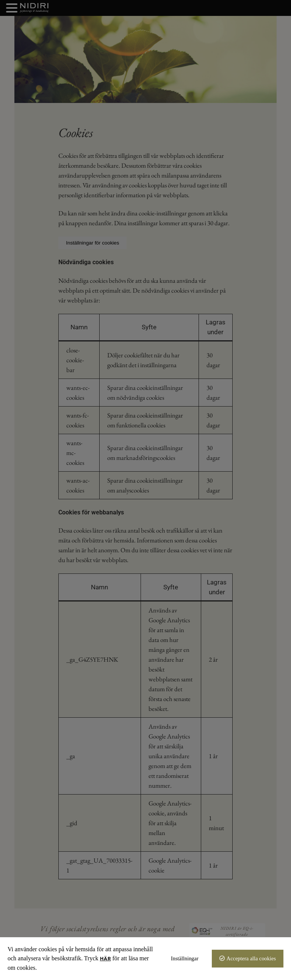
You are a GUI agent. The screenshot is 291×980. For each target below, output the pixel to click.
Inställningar (185, 958)
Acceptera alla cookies (251, 958)
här (106, 959)
